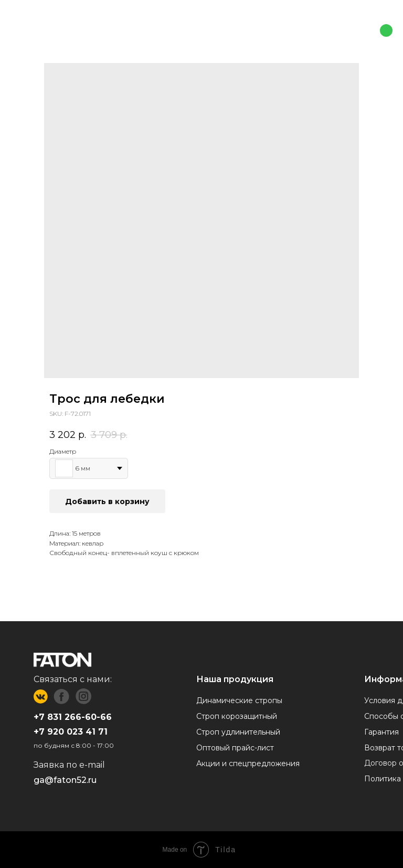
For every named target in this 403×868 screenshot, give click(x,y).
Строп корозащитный (237, 716)
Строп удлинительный (238, 732)
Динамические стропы (239, 700)
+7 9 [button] (43, 732)
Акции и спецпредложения (248, 764)
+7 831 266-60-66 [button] (73, 717)
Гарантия (381, 732)
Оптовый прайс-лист (235, 748)
